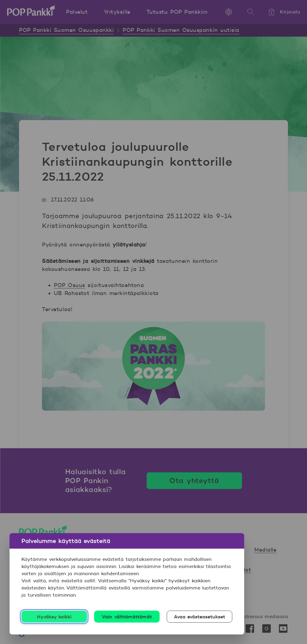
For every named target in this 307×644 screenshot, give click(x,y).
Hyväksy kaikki (54, 617)
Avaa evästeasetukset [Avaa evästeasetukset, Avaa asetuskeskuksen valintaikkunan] (200, 617)
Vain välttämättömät (127, 617)
